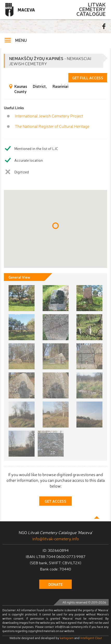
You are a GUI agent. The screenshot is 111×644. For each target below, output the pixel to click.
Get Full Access (88, 78)
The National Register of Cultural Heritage (52, 126)
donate (55, 584)
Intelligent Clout (91, 638)
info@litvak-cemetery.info (56, 538)
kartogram (67, 638)
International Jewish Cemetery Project (49, 116)
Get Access (55, 501)
